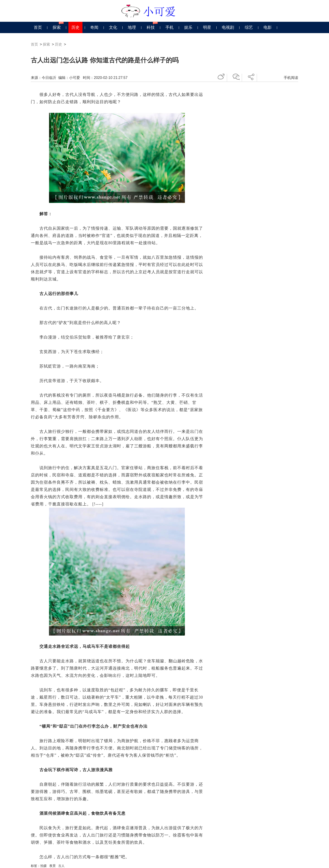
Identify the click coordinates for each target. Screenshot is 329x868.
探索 (57, 27)
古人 (61, 866)
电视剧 (228, 27)
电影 (268, 27)
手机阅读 (291, 78)
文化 (113, 27)
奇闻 (94, 27)
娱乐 (188, 27)
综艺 (249, 27)
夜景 (53, 866)
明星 (207, 27)
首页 (38, 27)
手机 (169, 27)
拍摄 (44, 866)
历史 (75, 27)
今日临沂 (49, 78)
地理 (132, 27)
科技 (151, 27)
